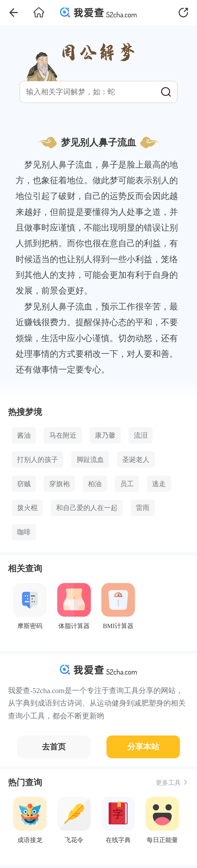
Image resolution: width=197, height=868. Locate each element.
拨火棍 (27, 508)
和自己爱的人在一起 (87, 508)
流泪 (141, 435)
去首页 (54, 747)
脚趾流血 (90, 460)
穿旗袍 (59, 484)
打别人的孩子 (38, 460)
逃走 (159, 484)
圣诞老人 (136, 460)
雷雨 (143, 508)
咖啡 (24, 532)
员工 (127, 484)
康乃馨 (105, 435)
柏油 (95, 484)
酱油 (24, 435)
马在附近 (63, 435)
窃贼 (24, 484)
